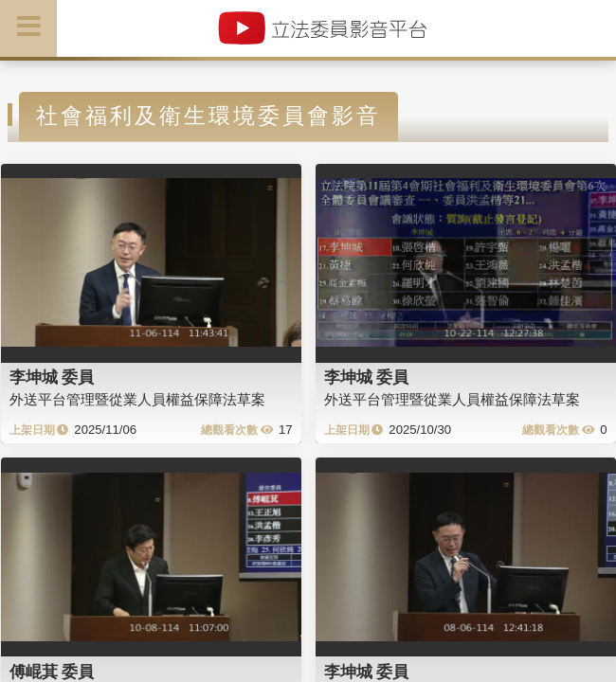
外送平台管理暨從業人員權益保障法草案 (137, 399)
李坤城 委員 (52, 377)
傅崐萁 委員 (52, 672)
